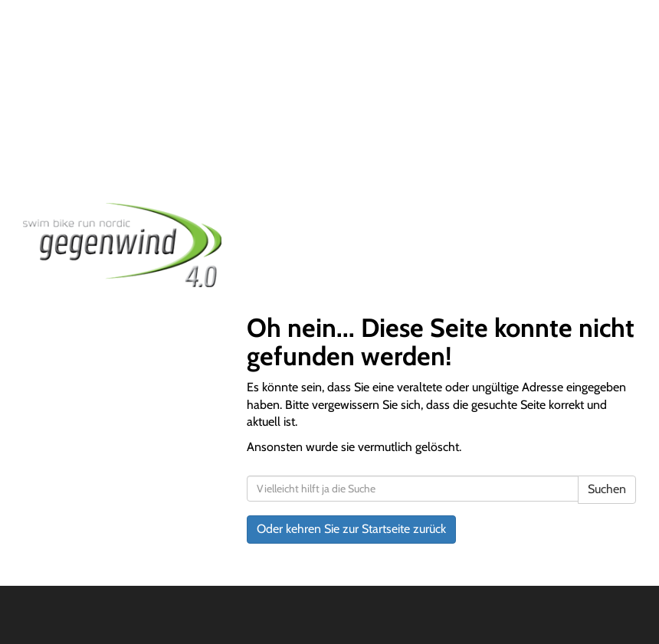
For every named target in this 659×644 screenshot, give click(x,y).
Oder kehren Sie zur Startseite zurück (351, 529)
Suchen (607, 489)
